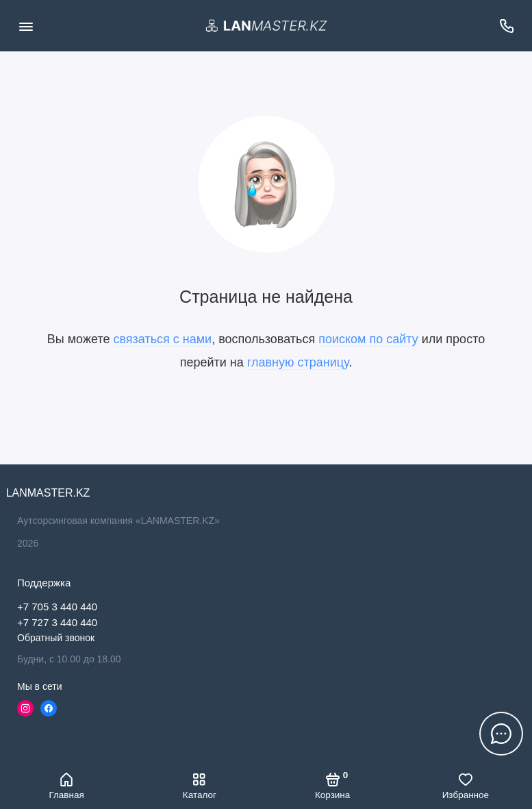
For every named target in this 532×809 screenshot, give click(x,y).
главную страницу (298, 362)
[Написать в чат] (501, 734)
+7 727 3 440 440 (57, 622)
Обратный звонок (56, 638)
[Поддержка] (506, 26)
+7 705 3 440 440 (57, 607)
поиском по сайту (368, 339)
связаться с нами (162, 339)
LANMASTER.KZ (48, 493)
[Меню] (26, 26)
